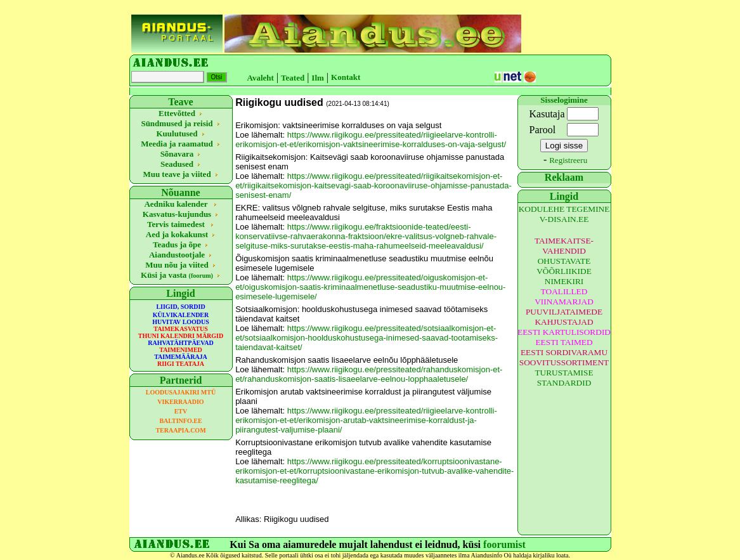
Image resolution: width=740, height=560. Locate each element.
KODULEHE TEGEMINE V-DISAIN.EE (564, 214)
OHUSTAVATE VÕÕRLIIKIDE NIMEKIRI (564, 271)
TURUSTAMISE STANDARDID (564, 378)
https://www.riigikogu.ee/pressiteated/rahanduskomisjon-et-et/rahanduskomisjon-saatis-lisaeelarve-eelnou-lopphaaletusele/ (369, 374)
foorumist (504, 544)
